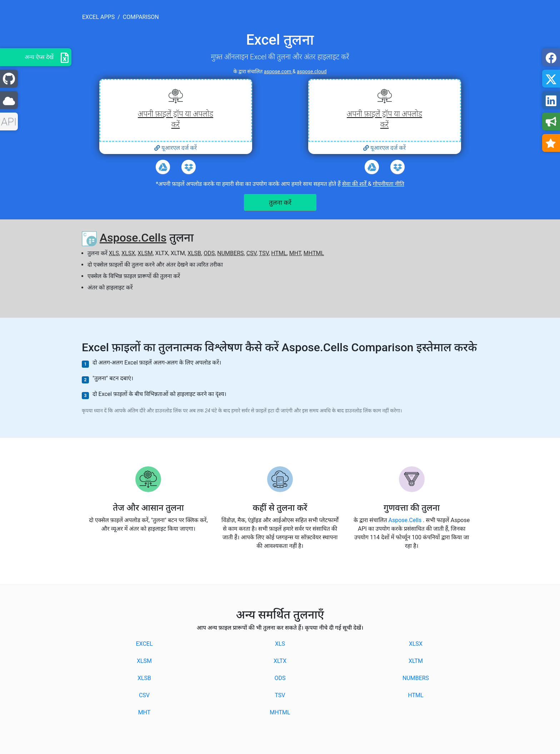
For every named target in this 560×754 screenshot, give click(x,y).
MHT (295, 253)
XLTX (280, 661)
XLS (114, 253)
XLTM (416, 661)
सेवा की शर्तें (355, 184)
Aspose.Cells (133, 238)
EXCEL (144, 644)
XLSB (194, 253)
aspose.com (278, 71)
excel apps (98, 17)
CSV (251, 253)
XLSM (145, 253)
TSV (264, 253)
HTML (279, 253)
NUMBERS (230, 253)
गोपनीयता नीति (389, 184)
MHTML (314, 253)
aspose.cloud (312, 71)
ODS (209, 253)
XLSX (128, 253)
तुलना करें (280, 202)
